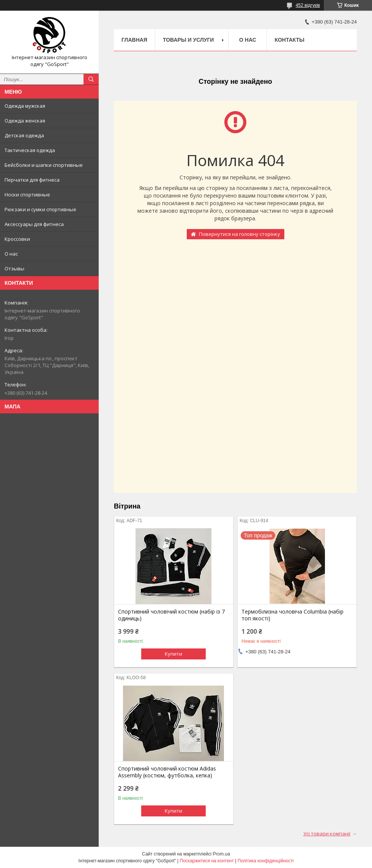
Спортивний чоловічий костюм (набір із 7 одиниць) (171, 615)
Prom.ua (221, 854)
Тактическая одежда (30, 150)
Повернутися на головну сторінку (240, 234)
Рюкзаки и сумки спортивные (40, 209)
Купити (173, 654)
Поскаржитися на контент (207, 861)
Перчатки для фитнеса (32, 180)
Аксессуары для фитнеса (34, 224)
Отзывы (14, 268)
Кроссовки (17, 239)
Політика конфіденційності (266, 861)
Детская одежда (24, 135)
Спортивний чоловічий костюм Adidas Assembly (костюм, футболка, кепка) (167, 772)
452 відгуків (308, 5)
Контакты (289, 40)
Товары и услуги (188, 40)
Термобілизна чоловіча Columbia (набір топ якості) (292, 615)
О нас (11, 254)
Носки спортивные (27, 195)
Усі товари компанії (327, 833)
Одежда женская (25, 121)
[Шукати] (91, 79)
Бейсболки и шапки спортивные (44, 165)
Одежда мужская (25, 106)
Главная (134, 40)
